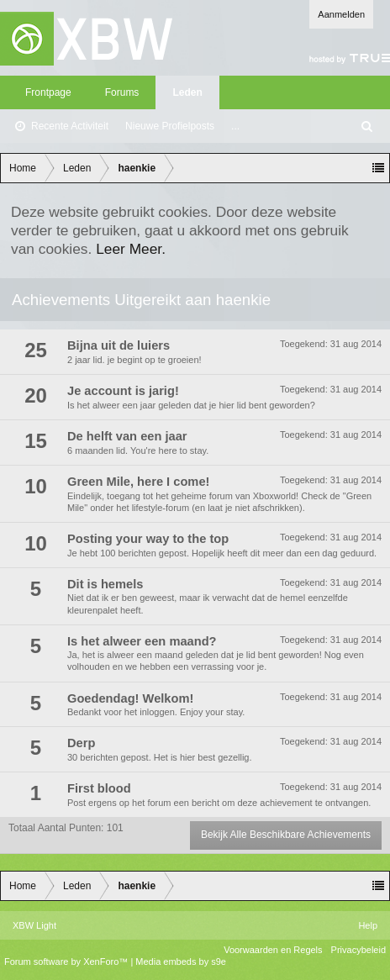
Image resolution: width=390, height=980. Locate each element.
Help (368, 925)
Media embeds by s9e (181, 962)
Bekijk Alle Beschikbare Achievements (286, 835)
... (235, 126)
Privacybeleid (358, 950)
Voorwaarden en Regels (273, 950)
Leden (187, 92)
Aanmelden (341, 14)
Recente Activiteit (70, 126)
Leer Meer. (131, 249)
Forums (122, 92)
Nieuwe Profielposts (170, 126)
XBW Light (34, 925)
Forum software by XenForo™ (67, 962)
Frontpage (48, 92)
